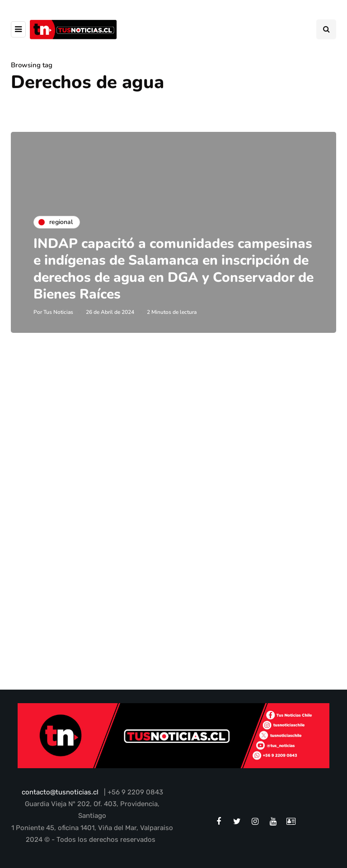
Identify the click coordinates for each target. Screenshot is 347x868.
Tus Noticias (58, 312)
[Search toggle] (326, 29)
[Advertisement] (173, 449)
